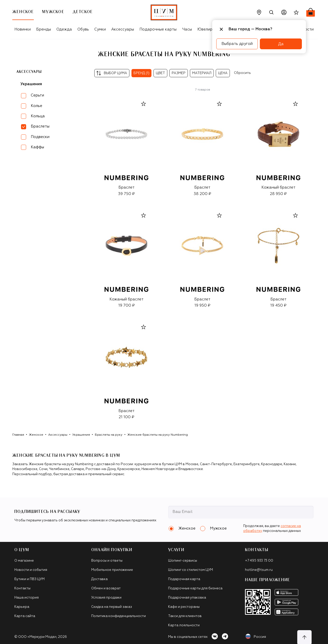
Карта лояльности (184, 625)
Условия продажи (106, 598)
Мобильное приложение (112, 570)
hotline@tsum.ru (259, 570)
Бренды (44, 29)
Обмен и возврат (106, 588)
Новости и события (31, 570)
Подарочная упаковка (187, 598)
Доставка (99, 579)
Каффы (37, 147)
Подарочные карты (158, 29)
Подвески (40, 137)
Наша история (27, 598)
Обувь (83, 29)
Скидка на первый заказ (112, 607)
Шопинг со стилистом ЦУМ (191, 570)
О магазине (24, 561)
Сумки (100, 29)
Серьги (37, 95)
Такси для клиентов (185, 616)
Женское (36, 435)
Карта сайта (25, 616)
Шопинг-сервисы (183, 561)
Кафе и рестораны (184, 607)
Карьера (22, 607)
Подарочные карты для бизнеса (195, 588)
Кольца (38, 116)
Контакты (22, 588)
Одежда (64, 29)
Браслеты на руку (109, 435)
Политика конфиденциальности (119, 616)
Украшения (31, 84)
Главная (18, 435)
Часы (187, 29)
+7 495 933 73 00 (259, 561)
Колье (37, 106)
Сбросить (242, 73)
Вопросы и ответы (107, 561)
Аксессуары (123, 29)
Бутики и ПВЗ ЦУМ (29, 579)
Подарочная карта (184, 579)
